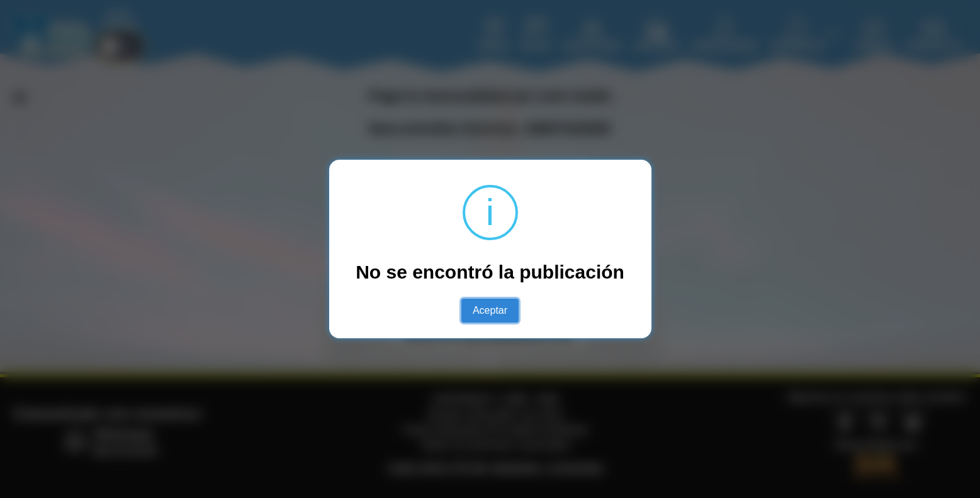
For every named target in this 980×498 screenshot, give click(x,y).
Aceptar (490, 310)
